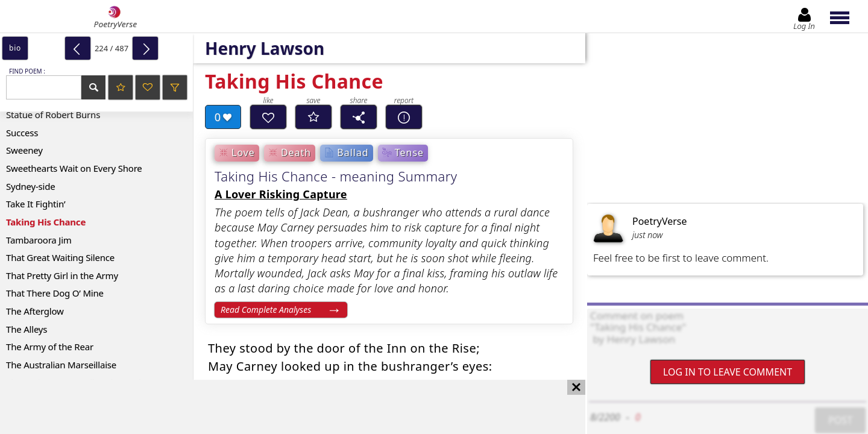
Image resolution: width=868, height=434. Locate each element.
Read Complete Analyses (266, 310)
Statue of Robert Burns (53, 115)
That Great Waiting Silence (60, 257)
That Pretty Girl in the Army (62, 275)
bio (15, 48)
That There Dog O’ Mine (55, 293)
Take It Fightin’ (36, 204)
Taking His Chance (46, 222)
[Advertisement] (281, 407)
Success (22, 133)
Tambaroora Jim (39, 240)
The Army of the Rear (50, 347)
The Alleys (27, 329)
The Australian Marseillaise (61, 365)
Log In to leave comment (728, 372)
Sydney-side (31, 186)
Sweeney (24, 150)
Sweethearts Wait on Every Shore (74, 168)
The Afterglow (35, 311)
